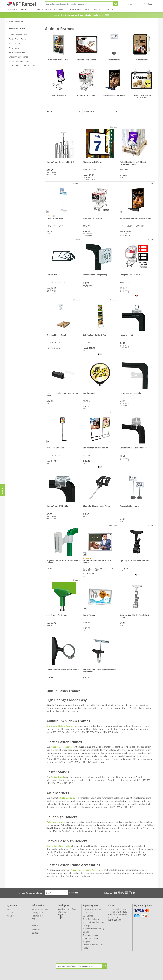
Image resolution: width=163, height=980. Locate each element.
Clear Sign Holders (91, 919)
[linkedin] (134, 893)
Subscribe (74, 893)
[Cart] (148, 4)
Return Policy (38, 916)
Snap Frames (88, 913)
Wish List (10, 916)
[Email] (56, 893)
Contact (35, 933)
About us (36, 930)
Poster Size (101, 111)
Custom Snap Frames (92, 909)
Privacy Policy (38, 913)
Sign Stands (88, 916)
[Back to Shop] (7, 21)
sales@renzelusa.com (118, 915)
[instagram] (127, 893)
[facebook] (115, 893)
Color (64, 111)
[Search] (79, 4)
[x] (119, 893)
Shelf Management (91, 935)
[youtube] (130, 893)
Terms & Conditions (40, 909)
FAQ (34, 919)
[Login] (130, 4)
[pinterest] (123, 893)
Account (10, 913)
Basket (9, 909)
